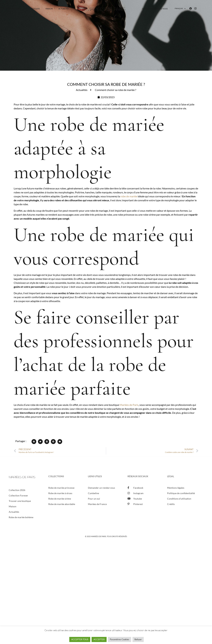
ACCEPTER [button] (99, 639)
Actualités (64, 9)
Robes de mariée (15, 9)
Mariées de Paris (129, 405)
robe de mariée (129, 196)
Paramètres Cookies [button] (120, 639)
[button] (34, 441)
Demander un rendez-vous (155, 9)
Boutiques (35, 9)
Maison (49, 9)
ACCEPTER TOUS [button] (80, 639)
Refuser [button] (138, 639)
